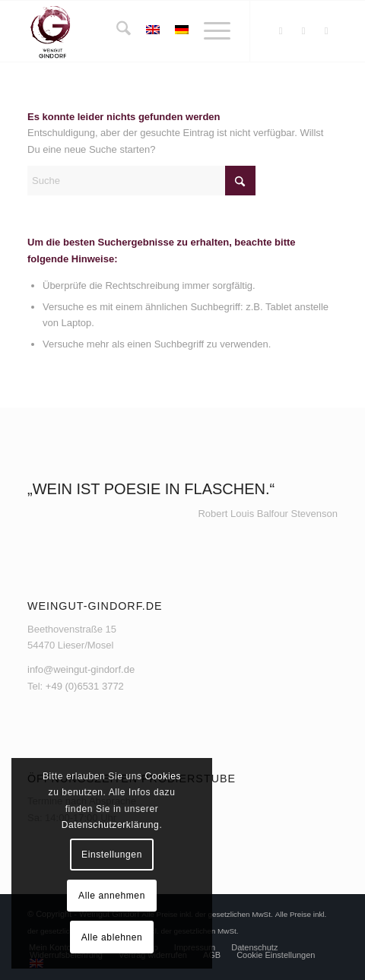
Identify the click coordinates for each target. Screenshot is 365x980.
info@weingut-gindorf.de (81, 669)
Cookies (163, 776)
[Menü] (209, 31)
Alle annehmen (112, 896)
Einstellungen (112, 855)
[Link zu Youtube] (326, 31)
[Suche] (116, 31)
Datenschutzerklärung (111, 825)
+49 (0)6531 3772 (85, 686)
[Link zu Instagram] (303, 31)
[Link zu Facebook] (281, 31)
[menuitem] (116, 31)
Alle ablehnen (112, 937)
